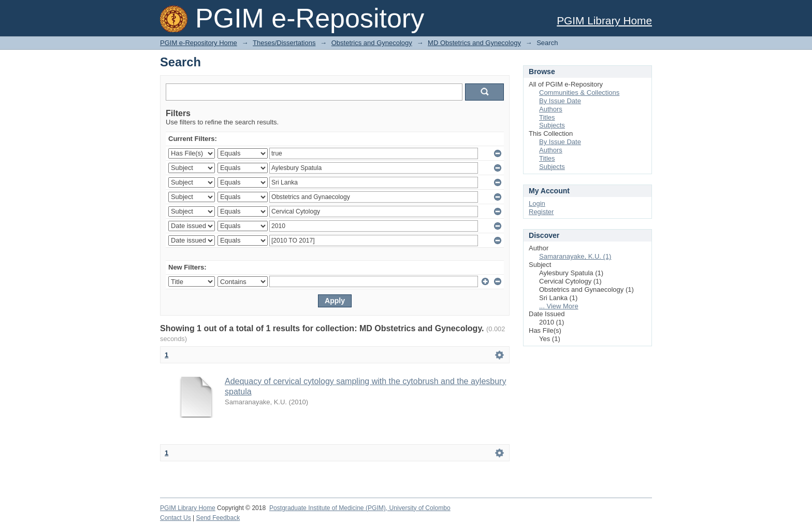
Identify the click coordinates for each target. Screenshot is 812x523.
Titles (547, 117)
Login (537, 203)
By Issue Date (560, 101)
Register (541, 212)
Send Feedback (218, 518)
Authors (551, 109)
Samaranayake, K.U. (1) (575, 256)
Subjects (552, 125)
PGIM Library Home (604, 20)
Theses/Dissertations (284, 43)
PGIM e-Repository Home (199, 43)
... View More (559, 306)
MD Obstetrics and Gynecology (474, 43)
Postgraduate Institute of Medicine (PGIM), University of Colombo (360, 508)
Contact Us (176, 518)
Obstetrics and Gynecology (372, 43)
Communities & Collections (579, 93)
